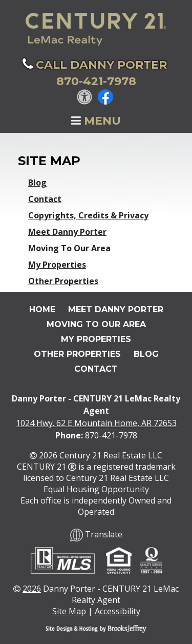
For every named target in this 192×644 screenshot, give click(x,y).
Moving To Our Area (69, 248)
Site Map (69, 611)
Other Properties (63, 281)
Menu (96, 121)
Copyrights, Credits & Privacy (88, 215)
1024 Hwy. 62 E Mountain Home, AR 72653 (96, 423)
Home (42, 309)
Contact (45, 199)
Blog (37, 183)
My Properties (57, 265)
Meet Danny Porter (67, 232)
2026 (32, 589)
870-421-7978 (111, 435)
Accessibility (118, 611)
